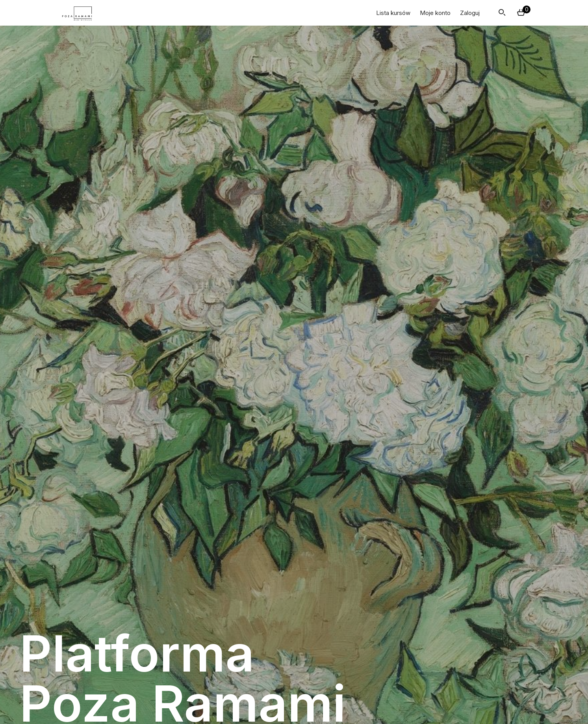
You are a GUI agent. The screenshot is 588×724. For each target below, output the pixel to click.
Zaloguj (470, 13)
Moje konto (435, 13)
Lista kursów (393, 13)
